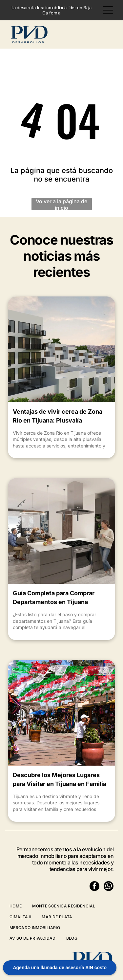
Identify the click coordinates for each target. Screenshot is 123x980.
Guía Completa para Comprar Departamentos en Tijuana (54, 598)
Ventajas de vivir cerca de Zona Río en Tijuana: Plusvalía (58, 416)
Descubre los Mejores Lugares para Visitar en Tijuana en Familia (60, 779)
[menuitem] (21, 906)
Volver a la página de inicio (61, 204)
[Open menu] (108, 10)
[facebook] (94, 887)
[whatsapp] (109, 887)
